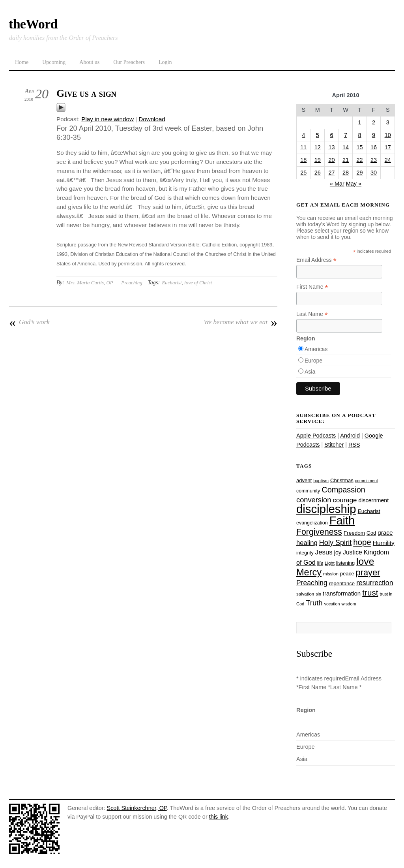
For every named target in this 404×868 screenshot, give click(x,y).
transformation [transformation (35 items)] (342, 593)
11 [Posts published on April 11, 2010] (303, 147)
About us (89, 62)
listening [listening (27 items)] (345, 563)
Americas (316, 349)
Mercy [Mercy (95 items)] (309, 572)
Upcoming (54, 62)
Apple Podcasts (316, 436)
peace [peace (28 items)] (347, 574)
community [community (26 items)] (308, 491)
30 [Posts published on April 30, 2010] (374, 173)
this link (219, 817)
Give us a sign (86, 93)
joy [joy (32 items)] (338, 552)
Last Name (312, 314)
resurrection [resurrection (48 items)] (375, 583)
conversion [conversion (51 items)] (314, 500)
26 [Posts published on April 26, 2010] (318, 173)
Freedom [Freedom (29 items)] (354, 533)
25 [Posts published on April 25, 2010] (303, 173)
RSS (354, 445)
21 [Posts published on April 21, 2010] (346, 160)
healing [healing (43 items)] (307, 543)
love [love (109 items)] (365, 561)
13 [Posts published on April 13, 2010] (331, 147)
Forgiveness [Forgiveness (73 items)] (319, 532)
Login (165, 62)
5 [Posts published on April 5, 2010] (318, 135)
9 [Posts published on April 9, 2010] (374, 135)
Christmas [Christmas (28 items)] (342, 480)
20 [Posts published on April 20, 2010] (331, 160)
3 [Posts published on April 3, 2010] (388, 122)
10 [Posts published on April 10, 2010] (388, 135)
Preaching (132, 283)
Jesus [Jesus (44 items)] (324, 552)
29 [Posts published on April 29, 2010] (360, 173)
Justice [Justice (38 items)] (353, 552)
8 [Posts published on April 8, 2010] (360, 135)
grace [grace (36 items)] (385, 533)
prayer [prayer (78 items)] (368, 572)
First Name (312, 287)
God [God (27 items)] (371, 533)
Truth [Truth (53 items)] (314, 603)
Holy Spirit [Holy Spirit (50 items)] (335, 543)
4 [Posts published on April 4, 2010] (303, 135)
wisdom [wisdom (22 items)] (349, 604)
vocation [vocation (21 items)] (332, 604)
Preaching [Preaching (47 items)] (312, 583)
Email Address (316, 260)
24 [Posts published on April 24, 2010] (388, 160)
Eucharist (172, 283)
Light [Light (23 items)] (330, 563)
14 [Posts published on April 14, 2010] (346, 147)
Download (152, 119)
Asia (310, 372)
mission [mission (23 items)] (331, 574)
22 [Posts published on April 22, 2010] (360, 160)
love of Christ (198, 283)
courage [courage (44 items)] (345, 500)
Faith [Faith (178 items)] (342, 520)
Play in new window (108, 119)
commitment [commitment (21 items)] (367, 481)
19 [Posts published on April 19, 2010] (318, 160)
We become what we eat (240, 322)
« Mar (337, 184)
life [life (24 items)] (320, 563)
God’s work (29, 322)
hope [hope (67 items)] (362, 542)
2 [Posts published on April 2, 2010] (374, 122)
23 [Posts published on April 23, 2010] (374, 160)
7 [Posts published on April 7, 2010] (346, 135)
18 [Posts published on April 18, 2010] (303, 160)
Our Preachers (129, 62)
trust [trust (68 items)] (370, 593)
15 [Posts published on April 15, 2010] (360, 147)
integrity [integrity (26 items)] (305, 553)
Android (350, 436)
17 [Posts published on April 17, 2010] (388, 147)
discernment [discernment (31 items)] (373, 500)
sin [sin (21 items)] (318, 594)
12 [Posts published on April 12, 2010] (318, 147)
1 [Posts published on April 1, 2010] (360, 122)
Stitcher (334, 445)
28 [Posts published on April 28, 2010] (346, 173)
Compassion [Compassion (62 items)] (343, 490)
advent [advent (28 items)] (304, 480)
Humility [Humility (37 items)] (384, 543)
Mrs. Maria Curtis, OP (90, 283)
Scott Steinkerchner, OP (137, 808)
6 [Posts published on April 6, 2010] (331, 135)
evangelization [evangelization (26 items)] (312, 523)
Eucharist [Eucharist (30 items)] (369, 511)
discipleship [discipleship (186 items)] (326, 509)
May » (354, 184)
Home (22, 62)
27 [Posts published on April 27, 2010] (331, 173)
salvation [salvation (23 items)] (305, 594)
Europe (313, 361)
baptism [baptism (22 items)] (321, 481)
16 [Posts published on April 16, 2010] (374, 147)
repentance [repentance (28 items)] (342, 583)
